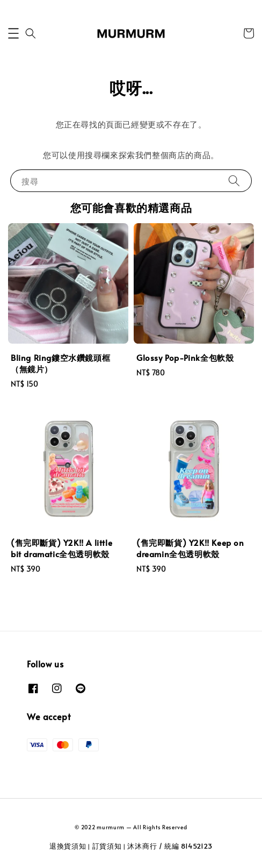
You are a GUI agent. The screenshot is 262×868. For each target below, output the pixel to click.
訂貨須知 (107, 846)
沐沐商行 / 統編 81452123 (170, 846)
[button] (13, 33)
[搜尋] (234, 180)
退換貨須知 (68, 846)
